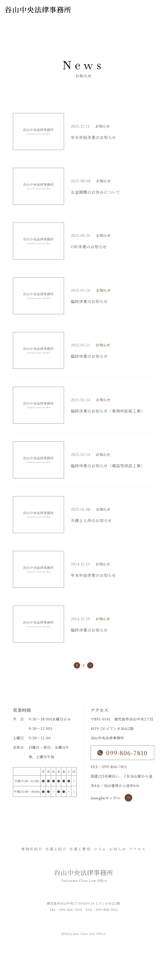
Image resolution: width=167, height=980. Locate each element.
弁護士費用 (80, 849)
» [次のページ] (90, 665)
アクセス (137, 849)
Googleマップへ (106, 798)
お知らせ (103, 126)
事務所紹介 (32, 849)
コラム (100, 849)
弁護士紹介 (56, 849)
